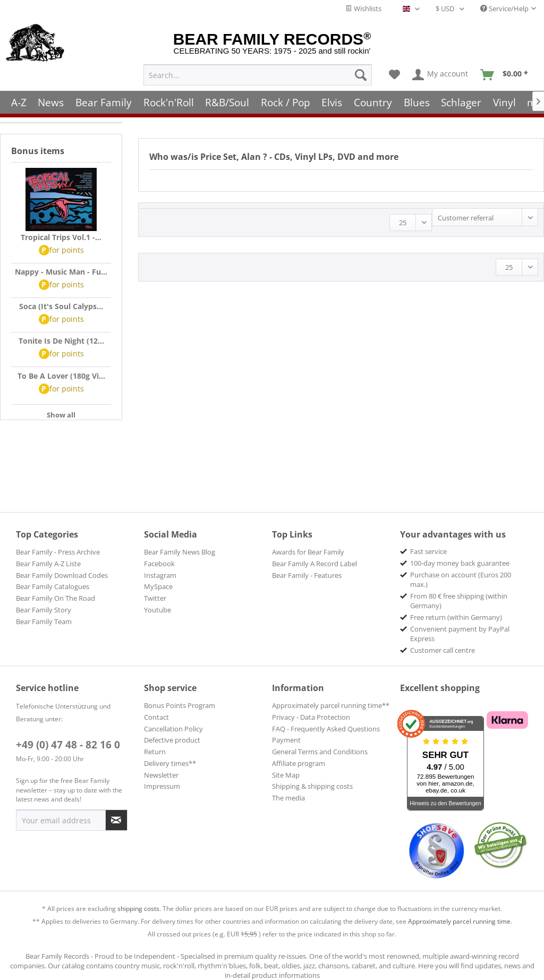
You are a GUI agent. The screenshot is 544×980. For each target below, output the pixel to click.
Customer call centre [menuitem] (443, 650)
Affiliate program (299, 763)
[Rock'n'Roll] (169, 102)
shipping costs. (139, 909)
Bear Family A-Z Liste (48, 564)
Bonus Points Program (180, 705)
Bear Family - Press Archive (58, 552)
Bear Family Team (44, 621)
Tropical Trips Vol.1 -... (61, 237)
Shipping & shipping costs (312, 786)
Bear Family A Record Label (314, 564)
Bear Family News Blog (180, 552)
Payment (286, 740)
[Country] (373, 102)
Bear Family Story (44, 610)
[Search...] (258, 75)
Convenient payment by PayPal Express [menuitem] (460, 634)
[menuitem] (258, 75)
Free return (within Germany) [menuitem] (456, 617)
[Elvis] (332, 102)
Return (155, 752)
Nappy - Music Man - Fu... (61, 272)
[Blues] (417, 102)
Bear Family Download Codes (62, 575)
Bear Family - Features (307, 575)
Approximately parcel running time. (460, 921)
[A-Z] (19, 102)
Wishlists (363, 8)
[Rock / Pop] (286, 102)
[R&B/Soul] (227, 102)
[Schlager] (461, 102)
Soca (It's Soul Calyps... (61, 306)
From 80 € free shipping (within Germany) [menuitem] (459, 601)
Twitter (155, 598)
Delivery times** (170, 763)
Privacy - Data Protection (311, 717)
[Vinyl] (504, 102)
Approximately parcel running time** (331, 705)
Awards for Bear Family (308, 552)
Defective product (172, 740)
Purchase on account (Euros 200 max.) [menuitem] (461, 580)
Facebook (159, 564)
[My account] (441, 75)
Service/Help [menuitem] (504, 8)
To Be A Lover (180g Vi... (61, 376)
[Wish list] (394, 75)
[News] (51, 102)
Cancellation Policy (173, 729)
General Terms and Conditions (320, 752)
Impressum (162, 786)
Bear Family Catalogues (53, 586)
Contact (156, 717)
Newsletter (161, 775)
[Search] (361, 75)
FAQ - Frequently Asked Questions (326, 729)
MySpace (158, 586)
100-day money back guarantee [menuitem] (460, 563)
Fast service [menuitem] (428, 551)
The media (288, 798)
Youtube (158, 610)
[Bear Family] (104, 102)
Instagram (160, 575)
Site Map (286, 775)
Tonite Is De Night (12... (61, 341)
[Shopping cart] (508, 75)
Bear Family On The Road (56, 598)
